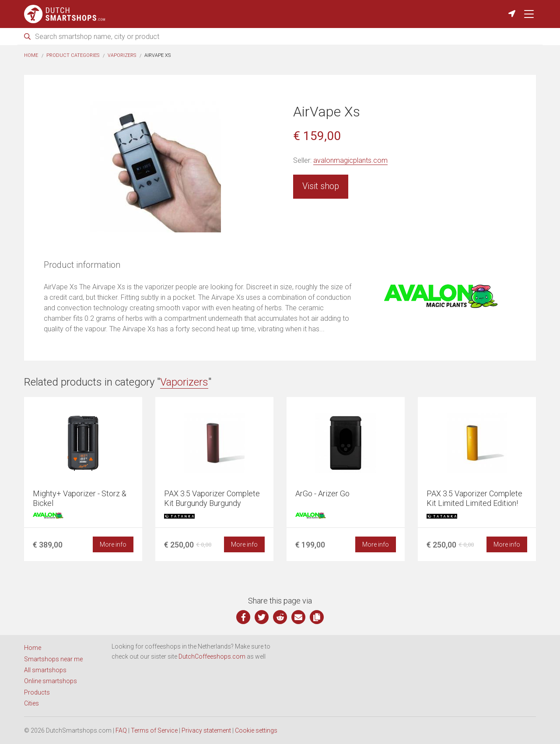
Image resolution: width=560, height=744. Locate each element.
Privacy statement (206, 730)
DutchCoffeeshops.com (212, 656)
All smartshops (45, 670)
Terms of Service (154, 730)
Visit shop (321, 186)
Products (37, 692)
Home (31, 55)
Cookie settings (256, 730)
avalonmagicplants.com (350, 160)
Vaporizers (122, 55)
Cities (31, 703)
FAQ (121, 730)
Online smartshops (51, 681)
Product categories (73, 55)
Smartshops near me (53, 659)
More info (113, 544)
